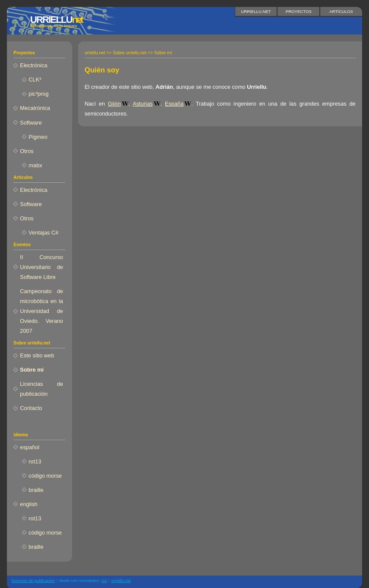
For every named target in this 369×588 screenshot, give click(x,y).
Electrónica (33, 65)
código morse (45, 476)
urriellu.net (256, 11)
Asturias (142, 104)
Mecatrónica (35, 108)
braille (36, 490)
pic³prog (38, 94)
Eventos (22, 245)
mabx (35, 165)
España (174, 104)
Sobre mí (32, 370)
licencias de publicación (33, 580)
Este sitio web (37, 355)
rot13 (35, 461)
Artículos (341, 11)
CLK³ (35, 80)
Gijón (114, 104)
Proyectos (299, 11)
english (29, 504)
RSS (104, 580)
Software (31, 123)
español (30, 447)
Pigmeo (38, 137)
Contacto (31, 408)
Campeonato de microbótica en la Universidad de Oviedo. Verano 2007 (41, 311)
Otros (27, 151)
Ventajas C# (43, 233)
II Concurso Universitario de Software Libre (41, 267)
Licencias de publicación (41, 389)
